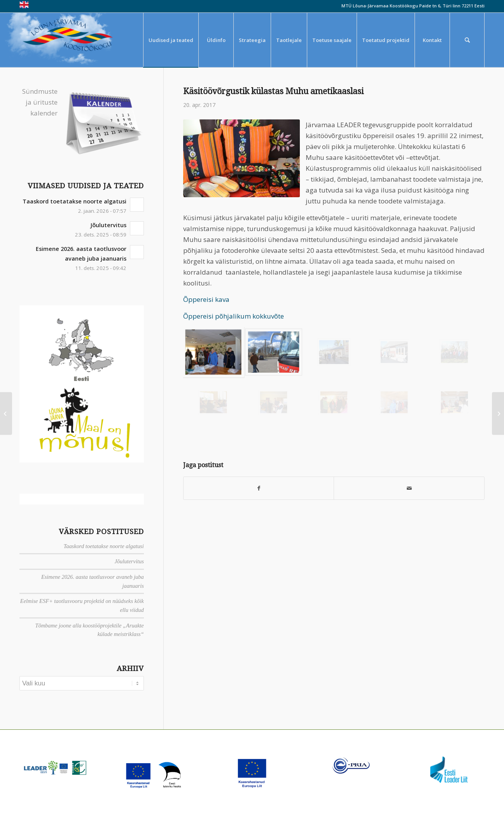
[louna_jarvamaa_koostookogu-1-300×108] (73, 40)
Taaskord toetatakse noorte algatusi (74, 201)
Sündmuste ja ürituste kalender (40, 102)
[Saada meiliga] (409, 488)
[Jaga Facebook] (259, 488)
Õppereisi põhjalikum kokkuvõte (234, 316)
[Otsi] (467, 40)
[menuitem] (171, 40)
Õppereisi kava (206, 299)
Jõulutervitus (108, 225)
